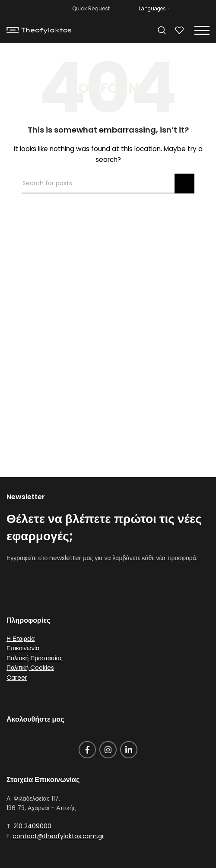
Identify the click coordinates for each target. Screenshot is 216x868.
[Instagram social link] (108, 750)
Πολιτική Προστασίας (35, 658)
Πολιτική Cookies (30, 668)
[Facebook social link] (87, 750)
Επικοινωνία (23, 648)
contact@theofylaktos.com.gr (58, 836)
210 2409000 (32, 826)
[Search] (162, 30)
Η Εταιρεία (21, 639)
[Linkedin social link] (129, 750)
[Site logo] (39, 30)
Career (17, 678)
